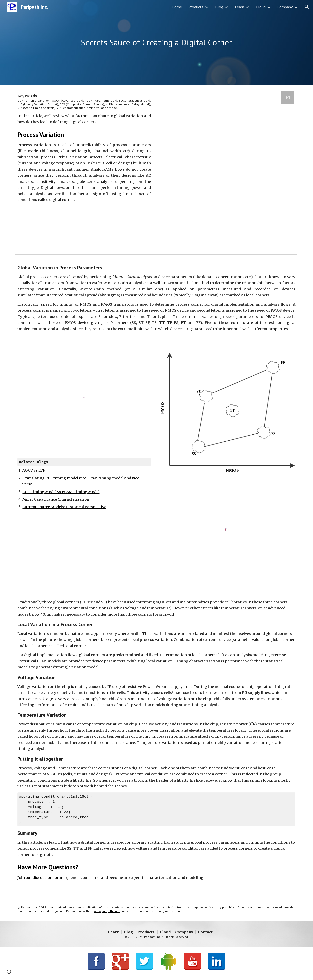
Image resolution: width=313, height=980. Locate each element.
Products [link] (196, 7)
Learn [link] (240, 7)
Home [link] (177, 7)
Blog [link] (219, 7)
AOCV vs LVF (34, 470)
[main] (156, 43)
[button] (307, 7)
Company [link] (285, 7)
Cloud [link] (261, 7)
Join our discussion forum (41, 878)
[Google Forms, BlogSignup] (229, 169)
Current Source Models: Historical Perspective (64, 507)
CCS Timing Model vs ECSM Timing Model (61, 492)
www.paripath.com (107, 911)
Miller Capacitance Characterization (56, 499)
